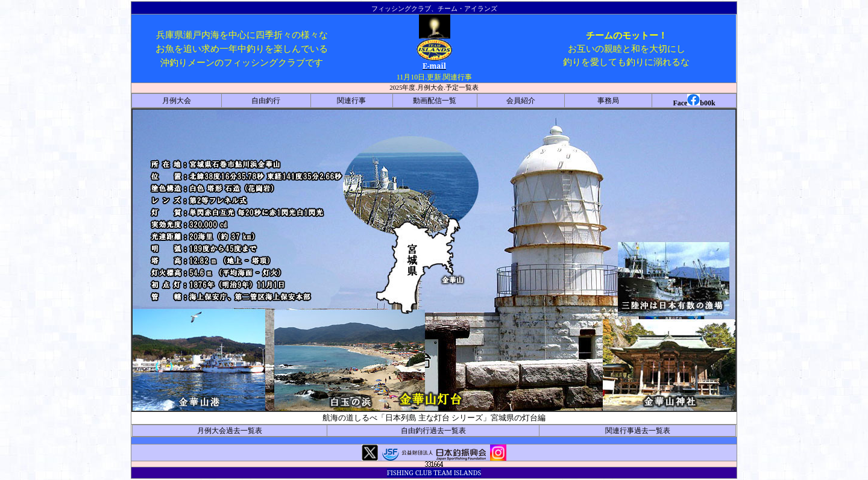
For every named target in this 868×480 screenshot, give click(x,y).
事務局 (608, 101)
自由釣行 (266, 101)
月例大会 (177, 101)
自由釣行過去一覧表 (433, 431)
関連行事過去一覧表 (638, 431)
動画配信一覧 (435, 101)
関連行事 (351, 101)
